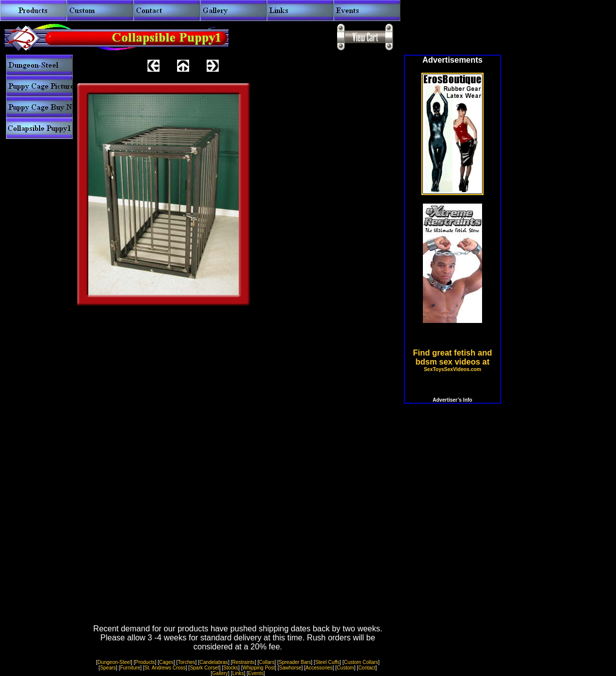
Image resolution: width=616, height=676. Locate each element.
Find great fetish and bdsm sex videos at (452, 360)
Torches (186, 662)
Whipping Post (258, 668)
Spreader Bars (295, 662)
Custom (345, 668)
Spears (108, 668)
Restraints (244, 662)
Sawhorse (290, 668)
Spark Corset (204, 668)
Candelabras (214, 662)
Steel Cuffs (327, 662)
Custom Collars (361, 662)
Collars (267, 662)
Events (256, 673)
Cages (166, 662)
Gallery (220, 673)
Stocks (231, 668)
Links (238, 673)
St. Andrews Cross (165, 668)
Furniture (130, 668)
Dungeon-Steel (114, 662)
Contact (367, 668)
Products (145, 662)
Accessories (319, 668)
